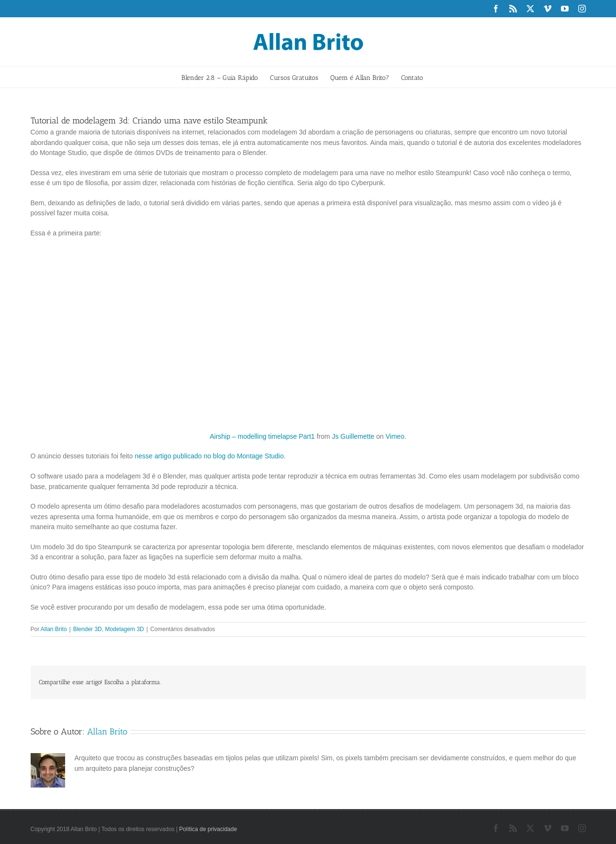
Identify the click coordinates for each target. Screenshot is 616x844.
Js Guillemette (353, 436)
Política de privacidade (208, 829)
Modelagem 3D (124, 629)
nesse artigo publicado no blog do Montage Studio (209, 456)
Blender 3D (88, 629)
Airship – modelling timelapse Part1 (262, 436)
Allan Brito (54, 629)
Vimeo (395, 436)
